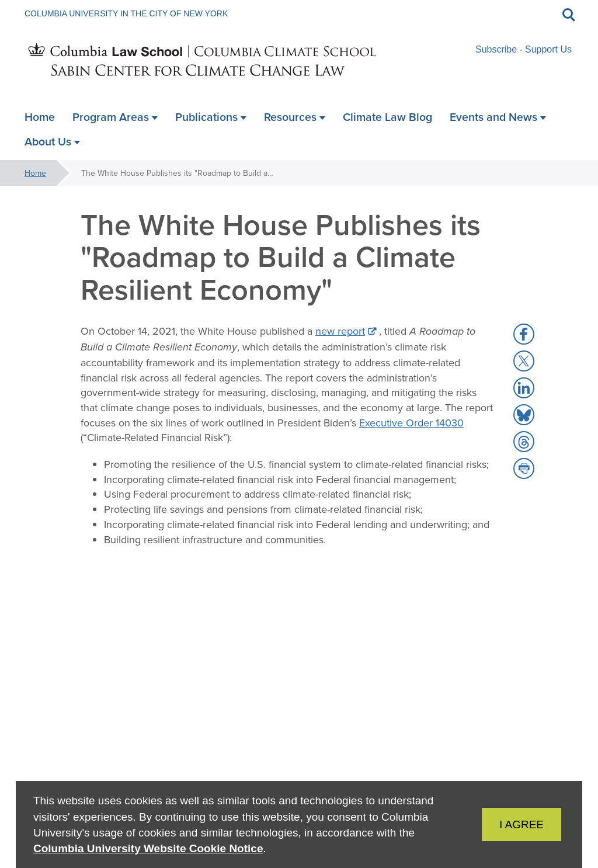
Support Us (548, 49)
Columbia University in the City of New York (126, 13)
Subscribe (496, 49)
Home (35, 173)
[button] (524, 334)
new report (340, 331)
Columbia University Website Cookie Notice (148, 848)
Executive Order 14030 (411, 423)
